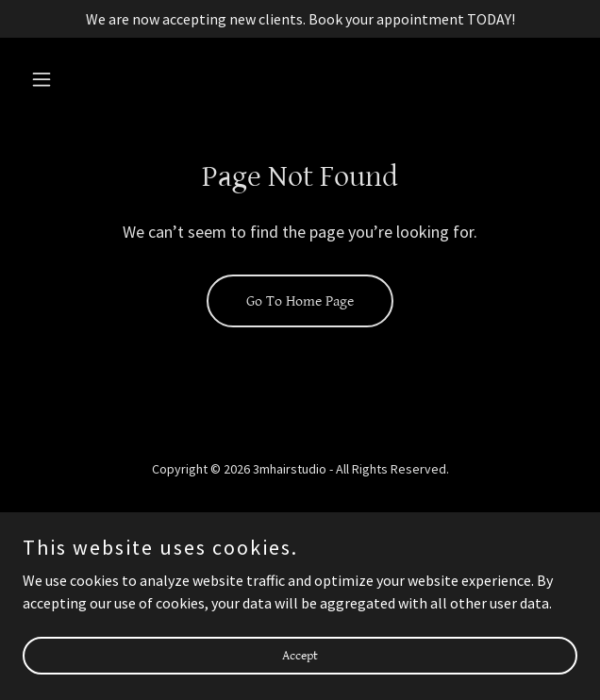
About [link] (300, 522)
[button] (64, 79)
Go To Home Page (300, 301)
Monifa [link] (300, 548)
